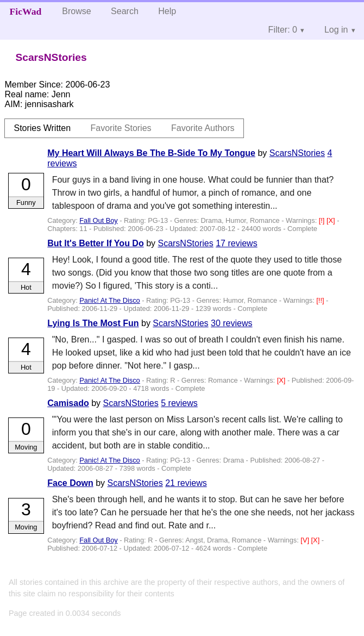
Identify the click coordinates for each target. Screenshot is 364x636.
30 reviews (231, 323)
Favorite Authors (203, 128)
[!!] (321, 300)
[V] (306, 540)
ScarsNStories (297, 153)
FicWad (26, 11)
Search (125, 11)
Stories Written (42, 128)
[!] (323, 220)
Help (167, 11)
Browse (76, 11)
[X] (332, 220)
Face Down (70, 483)
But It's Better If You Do (95, 243)
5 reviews (179, 403)
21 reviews (186, 483)
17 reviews (236, 243)
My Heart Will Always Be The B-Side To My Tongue (151, 153)
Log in (336, 30)
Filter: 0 (283, 30)
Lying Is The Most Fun (93, 323)
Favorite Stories (121, 128)
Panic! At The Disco (109, 300)
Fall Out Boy (98, 220)
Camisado (68, 403)
